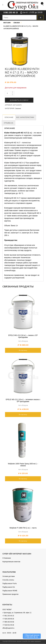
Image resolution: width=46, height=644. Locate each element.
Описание (9, 117)
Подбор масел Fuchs (10, 584)
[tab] (9, 117)
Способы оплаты (8, 580)
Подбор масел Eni (9, 587)
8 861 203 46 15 (11, 13)
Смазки (17, 23)
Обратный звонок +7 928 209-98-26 (32, 636)
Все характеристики (26, 117)
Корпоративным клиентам (11, 562)
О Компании (7, 558)
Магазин (7, 23)
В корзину (23, 350)
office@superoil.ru (8, 628)
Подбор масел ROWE (10, 591)
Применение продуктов (10, 594)
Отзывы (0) (9, 123)
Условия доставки (9, 576)
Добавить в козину (19, 100)
